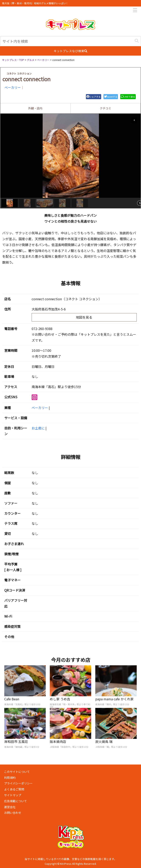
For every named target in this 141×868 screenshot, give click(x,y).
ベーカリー (13, 87)
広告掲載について (16, 801)
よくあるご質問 (14, 789)
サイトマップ (13, 795)
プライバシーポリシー (18, 783)
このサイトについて (17, 772)
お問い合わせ (13, 813)
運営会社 (10, 807)
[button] (137, 41)
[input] (70, 41)
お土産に (38, 428)
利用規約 (10, 778)
